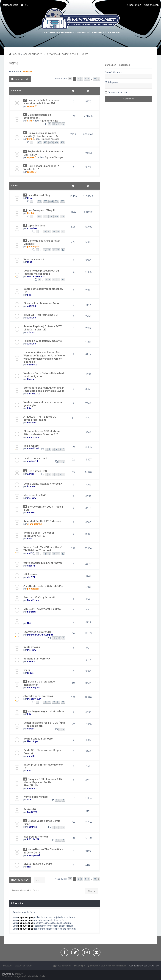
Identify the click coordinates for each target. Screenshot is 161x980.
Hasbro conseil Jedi (35, 458)
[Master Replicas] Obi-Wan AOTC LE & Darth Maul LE (43, 328)
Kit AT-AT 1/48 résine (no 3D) (41, 315)
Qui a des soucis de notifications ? (37, 116)
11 (58, 280)
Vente (14, 63)
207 (51, 216)
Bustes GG (30, 809)
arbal (30, 121)
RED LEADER (33, 839)
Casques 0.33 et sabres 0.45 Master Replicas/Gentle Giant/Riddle (43, 782)
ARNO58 (31, 306)
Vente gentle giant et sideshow (46, 711)
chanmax (32, 365)
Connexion (111, 65)
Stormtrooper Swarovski (38, 696)
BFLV (30, 198)
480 (57, 142)
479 (51, 142)
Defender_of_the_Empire (40, 635)
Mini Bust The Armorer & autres (42, 609)
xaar (29, 800)
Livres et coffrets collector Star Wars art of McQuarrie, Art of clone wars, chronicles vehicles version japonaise (44, 357)
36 (45, 232)
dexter (31, 729)
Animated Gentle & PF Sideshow (42, 521)
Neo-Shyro (33, 741)
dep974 (31, 566)
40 (63, 232)
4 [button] (85, 79)
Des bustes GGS (37, 471)
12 (63, 280)
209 (62, 216)
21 (58, 702)
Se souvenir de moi (117, 92)
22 (63, 702)
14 (54, 554)
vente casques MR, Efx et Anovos (43, 563)
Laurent (31, 486)
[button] (70, 79)
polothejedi (33, 247)
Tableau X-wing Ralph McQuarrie (43, 341)
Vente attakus (32, 647)
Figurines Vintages (49, 121)
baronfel (32, 612)
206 (45, 216)
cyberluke (32, 228)
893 (45, 201)
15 (45, 250)
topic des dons (37, 225)
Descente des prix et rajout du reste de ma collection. (41, 272)
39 (58, 232)
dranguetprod (34, 524)
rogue (30, 673)
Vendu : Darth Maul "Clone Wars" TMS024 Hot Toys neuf (43, 549)
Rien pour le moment (36, 837)
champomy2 (34, 855)
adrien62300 (34, 394)
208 (57, 216)
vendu (27, 670)
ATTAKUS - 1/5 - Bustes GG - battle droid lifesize (41, 418)
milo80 (31, 513)
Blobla (31, 379)
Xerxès (31, 474)
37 (49, 232)
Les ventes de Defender (37, 632)
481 (62, 142)
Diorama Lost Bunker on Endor (42, 303)
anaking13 (33, 461)
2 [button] (78, 79)
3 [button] (82, 79)
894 (51, 201)
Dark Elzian (33, 600)
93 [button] (95, 79)
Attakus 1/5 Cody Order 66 (39, 597)
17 (54, 250)
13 (49, 554)
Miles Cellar (40, 976)
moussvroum (34, 699)
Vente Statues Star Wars (38, 739)
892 (40, 201)
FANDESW (32, 812)
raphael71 (32, 106)
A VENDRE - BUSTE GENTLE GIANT (44, 586)
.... (25, 620)
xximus (31, 332)
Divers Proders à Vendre (38, 864)
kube (30, 262)
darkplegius (33, 688)
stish (30, 539)
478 (45, 142)
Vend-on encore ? (34, 259)
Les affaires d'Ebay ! (40, 195)
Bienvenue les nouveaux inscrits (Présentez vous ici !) (41, 135)
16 (49, 250)
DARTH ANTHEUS (36, 277)
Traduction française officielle (17, 976)
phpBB (18, 974)
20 (54, 702)
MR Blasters (31, 574)
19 (63, 250)
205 (40, 216)
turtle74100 (33, 448)
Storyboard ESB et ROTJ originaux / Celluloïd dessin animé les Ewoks (44, 389)
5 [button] (89, 79)
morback (32, 423)
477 (40, 142)
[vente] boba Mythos (36, 797)
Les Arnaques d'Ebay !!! (41, 210)
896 (62, 201)
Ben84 (30, 139)
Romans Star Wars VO (37, 659)
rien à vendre (31, 446)
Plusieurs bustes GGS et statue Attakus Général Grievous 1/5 (42, 433)
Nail (29, 623)
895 (57, 201)
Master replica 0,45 (35, 495)
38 (54, 232)
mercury (32, 498)
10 (54, 280)
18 (58, 250)
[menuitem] (24, 5)
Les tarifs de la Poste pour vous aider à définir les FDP (41, 102)
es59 (30, 553)
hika (29, 295)
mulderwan (33, 437)
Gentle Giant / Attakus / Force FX (43, 484)
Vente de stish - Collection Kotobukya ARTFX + (39, 534)
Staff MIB (27, 72)
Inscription (124, 65)
